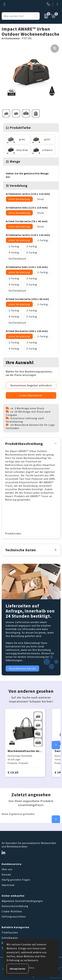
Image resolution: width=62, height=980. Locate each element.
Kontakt (6, 875)
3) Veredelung (17, 185)
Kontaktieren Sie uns (22, 668)
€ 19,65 (13, 772)
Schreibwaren (10, 938)
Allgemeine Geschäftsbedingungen (22, 901)
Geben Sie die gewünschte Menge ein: (27, 175)
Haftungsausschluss (14, 917)
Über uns (7, 869)
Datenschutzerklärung (15, 906)
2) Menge (13, 161)
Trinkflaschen (10, 933)
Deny (32, 968)
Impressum (8, 885)
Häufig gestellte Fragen (16, 880)
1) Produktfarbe (18, 128)
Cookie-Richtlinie (12, 911)
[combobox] (17, 16)
